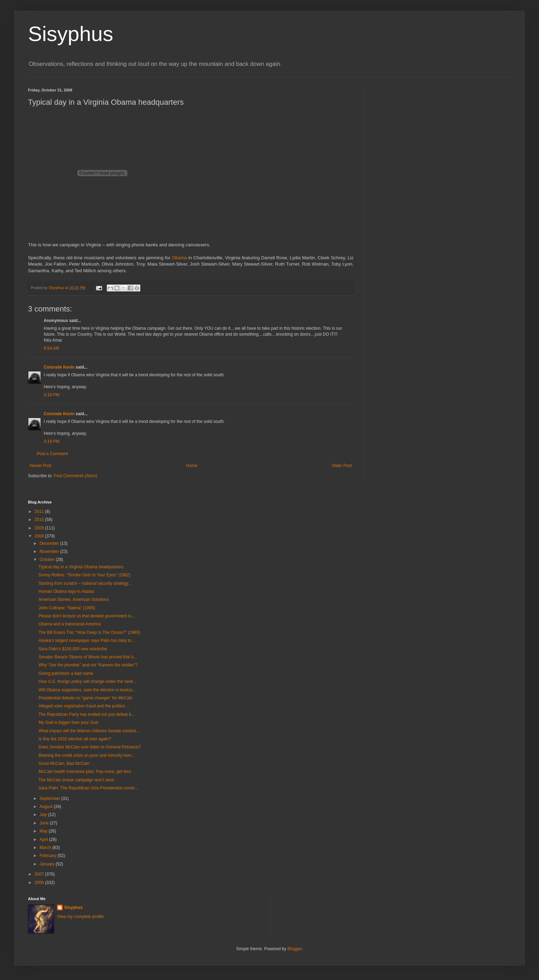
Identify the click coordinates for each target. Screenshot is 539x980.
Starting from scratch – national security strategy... (85, 583)
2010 (40, 520)
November (50, 551)
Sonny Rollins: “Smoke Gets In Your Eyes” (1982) (85, 575)
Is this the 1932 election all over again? (75, 739)
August (47, 807)
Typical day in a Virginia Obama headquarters (81, 567)
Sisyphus (71, 34)
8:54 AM (51, 348)
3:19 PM (52, 441)
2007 (40, 874)
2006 (40, 883)
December (50, 543)
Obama (179, 258)
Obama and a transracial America (70, 624)
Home (192, 466)
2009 (40, 528)
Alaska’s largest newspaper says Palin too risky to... (87, 640)
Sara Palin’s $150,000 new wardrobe (73, 649)
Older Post (342, 466)
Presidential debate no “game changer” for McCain (86, 698)
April (44, 839)
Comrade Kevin (59, 367)
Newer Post (41, 466)
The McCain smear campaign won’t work (76, 780)
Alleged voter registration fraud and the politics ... (84, 706)
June (45, 823)
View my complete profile (80, 917)
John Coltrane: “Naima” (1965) (67, 608)
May (44, 831)
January (48, 864)
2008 (40, 536)
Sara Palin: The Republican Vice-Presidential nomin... (88, 788)
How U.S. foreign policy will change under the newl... (87, 681)
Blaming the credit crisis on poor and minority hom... (87, 755)
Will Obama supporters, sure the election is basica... (87, 690)
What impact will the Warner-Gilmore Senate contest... (89, 731)
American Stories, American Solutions (74, 599)
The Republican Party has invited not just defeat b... (87, 714)
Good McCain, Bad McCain (64, 763)
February (48, 856)
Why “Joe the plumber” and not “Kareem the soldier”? (88, 665)
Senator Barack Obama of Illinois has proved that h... (88, 657)
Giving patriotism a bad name (66, 673)
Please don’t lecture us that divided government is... (87, 616)
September (50, 799)
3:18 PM (52, 395)
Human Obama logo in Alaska (66, 591)
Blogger (295, 949)
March (46, 848)
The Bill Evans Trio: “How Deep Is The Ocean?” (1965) (89, 632)
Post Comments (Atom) (75, 476)
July (44, 815)
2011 (40, 512)
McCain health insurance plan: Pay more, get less (85, 772)
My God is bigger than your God (68, 722)
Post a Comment (52, 454)
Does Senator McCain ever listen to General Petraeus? (90, 747)
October (48, 560)
